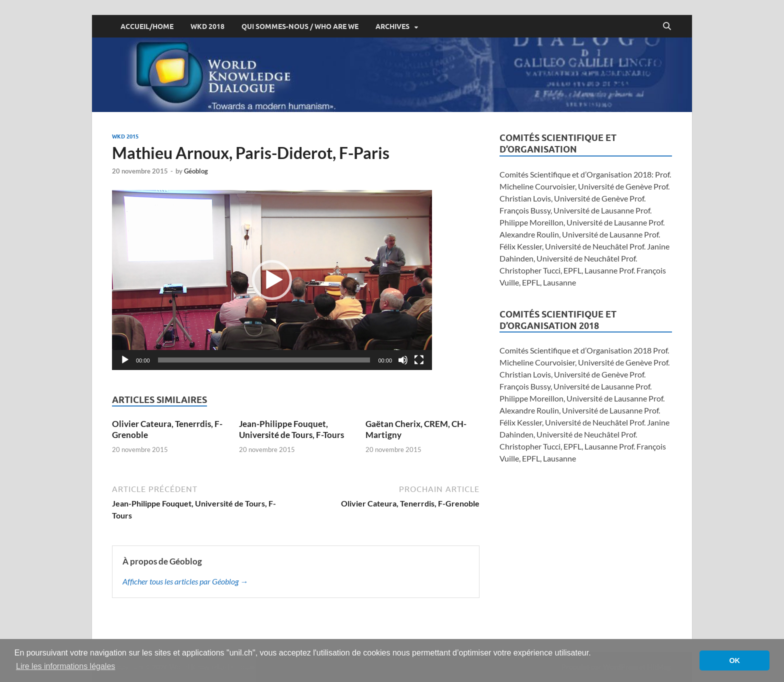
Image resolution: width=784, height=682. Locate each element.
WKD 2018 (207, 26)
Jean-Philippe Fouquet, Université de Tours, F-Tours (291, 429)
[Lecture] (125, 360)
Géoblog (196, 171)
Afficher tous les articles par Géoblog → (185, 581)
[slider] (264, 360)
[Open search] (667, 26)
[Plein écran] (419, 360)
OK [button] (734, 660)
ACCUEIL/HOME (147, 26)
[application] (272, 280)
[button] (272, 280)
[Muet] (403, 360)
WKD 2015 (125, 136)
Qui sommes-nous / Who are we (300, 26)
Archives (392, 26)
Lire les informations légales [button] (65, 666)
